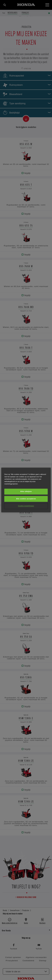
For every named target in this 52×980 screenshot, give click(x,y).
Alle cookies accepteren (26, 499)
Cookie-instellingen (26, 506)
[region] (26, 490)
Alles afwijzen (26, 492)
